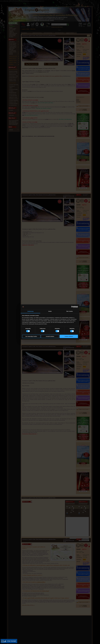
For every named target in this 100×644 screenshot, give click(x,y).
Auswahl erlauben (50, 336)
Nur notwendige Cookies (31, 336)
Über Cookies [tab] (70, 311)
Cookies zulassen (69, 336)
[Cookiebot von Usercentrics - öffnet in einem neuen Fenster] (72, 307)
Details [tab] (50, 311)
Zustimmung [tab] (30, 311)
